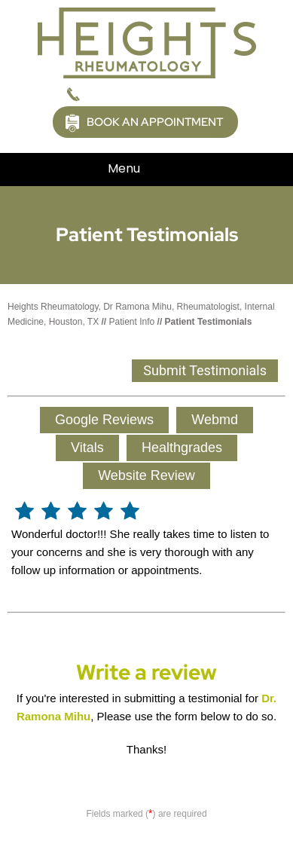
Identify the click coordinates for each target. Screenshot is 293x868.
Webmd (215, 420)
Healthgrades (182, 448)
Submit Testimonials (205, 370)
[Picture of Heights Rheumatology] (147, 42)
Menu (143, 170)
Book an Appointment (155, 122)
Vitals (87, 448)
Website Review (146, 475)
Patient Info (132, 322)
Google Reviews (104, 420)
